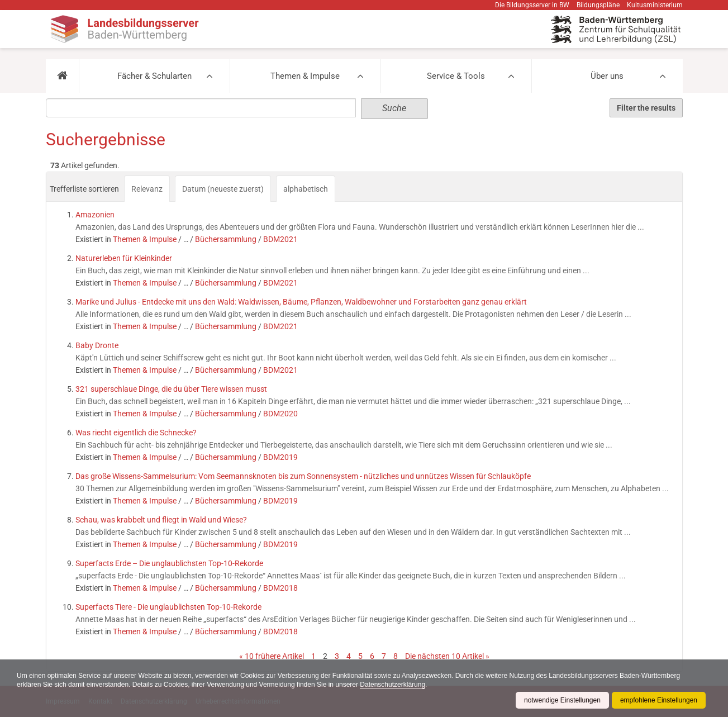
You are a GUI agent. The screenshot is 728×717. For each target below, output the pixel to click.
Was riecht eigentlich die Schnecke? (136, 433)
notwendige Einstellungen (562, 700)
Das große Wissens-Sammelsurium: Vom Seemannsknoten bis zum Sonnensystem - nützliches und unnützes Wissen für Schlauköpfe (303, 476)
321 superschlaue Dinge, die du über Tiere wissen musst (171, 389)
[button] (62, 76)
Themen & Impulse (305, 76)
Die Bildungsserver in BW (532, 5)
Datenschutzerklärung (392, 685)
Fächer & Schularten (154, 76)
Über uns (607, 76)
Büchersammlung (226, 239)
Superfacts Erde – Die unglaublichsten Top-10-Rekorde (169, 563)
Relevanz (147, 189)
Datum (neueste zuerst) (223, 189)
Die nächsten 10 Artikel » (447, 656)
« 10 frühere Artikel (272, 656)
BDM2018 (280, 588)
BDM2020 (280, 414)
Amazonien (95, 215)
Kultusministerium (655, 5)
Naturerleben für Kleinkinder (124, 258)
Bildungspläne (598, 5)
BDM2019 (280, 457)
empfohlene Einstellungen (659, 700)
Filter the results (646, 108)
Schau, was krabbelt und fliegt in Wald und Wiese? (161, 520)
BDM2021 (280, 239)
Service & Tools (456, 76)
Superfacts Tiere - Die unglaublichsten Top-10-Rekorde (168, 607)
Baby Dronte (97, 345)
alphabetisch (306, 189)
